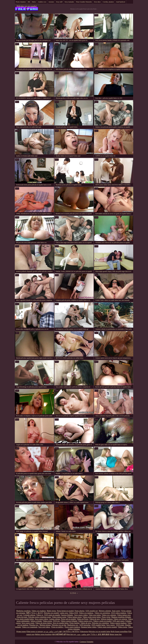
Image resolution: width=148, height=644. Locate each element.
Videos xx (40, 615)
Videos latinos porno (59, 617)
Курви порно (21, 632)
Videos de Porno (83, 619)
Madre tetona (51, 611)
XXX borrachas (85, 625)
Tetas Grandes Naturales (84, 2)
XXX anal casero (119, 621)
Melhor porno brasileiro (43, 634)
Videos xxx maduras (39, 611)
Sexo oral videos (44, 627)
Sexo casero (111, 625)
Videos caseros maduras (118, 623)
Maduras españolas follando (121, 617)
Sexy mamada (69, 2)
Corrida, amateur (108, 2)
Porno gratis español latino (25, 619)
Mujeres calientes (105, 611)
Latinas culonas (55, 619)
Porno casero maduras (72, 627)
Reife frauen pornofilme (119, 632)
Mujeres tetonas (45, 625)
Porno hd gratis (22, 617)
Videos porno (47, 621)
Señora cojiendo (36, 621)
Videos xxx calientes (109, 615)
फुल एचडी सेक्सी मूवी (59, 634)
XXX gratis (120, 625)
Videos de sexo (95, 619)
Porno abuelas (80, 611)
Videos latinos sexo (124, 615)
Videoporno (84, 632)
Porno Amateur (21, 2)
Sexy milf (59, 2)
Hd (29, 2)
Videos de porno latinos (44, 623)
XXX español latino (98, 625)
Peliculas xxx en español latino (27, 7)
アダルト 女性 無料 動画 (100, 634)
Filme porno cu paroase (35, 632)
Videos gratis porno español (107, 627)
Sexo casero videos (81, 615)
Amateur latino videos (89, 627)
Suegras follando (67, 615)
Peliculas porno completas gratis (40, 617)
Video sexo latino (95, 615)
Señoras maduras (107, 619)
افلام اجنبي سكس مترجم (53, 632)
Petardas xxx (34, 625)
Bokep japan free (116, 634)
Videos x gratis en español (102, 621)
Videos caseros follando (69, 621)
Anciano (51, 2)
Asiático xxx (42, 2)
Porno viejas (106, 617)
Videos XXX (74, 613)
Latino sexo (64, 613)
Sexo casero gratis (28, 623)
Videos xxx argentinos (102, 613)
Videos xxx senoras (120, 619)
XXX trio (56, 621)
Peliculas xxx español (51, 613)
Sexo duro (97, 2)
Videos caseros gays (85, 621)
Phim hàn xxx (71, 634)
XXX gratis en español (52, 615)
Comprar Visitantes (87, 642)
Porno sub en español (68, 619)
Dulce (34, 2)
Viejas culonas (126, 611)
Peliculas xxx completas (100, 623)
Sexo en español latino (61, 623)
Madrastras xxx (73, 625)
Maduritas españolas (24, 611)
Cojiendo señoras (29, 615)
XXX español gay (92, 611)
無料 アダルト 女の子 (35, 613)
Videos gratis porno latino (92, 617)
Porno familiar (75, 623)
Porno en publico (58, 627)
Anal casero (116, 611)
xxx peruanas (21, 613)
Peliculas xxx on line (59, 625)
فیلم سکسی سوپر (83, 634)
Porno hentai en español (65, 611)
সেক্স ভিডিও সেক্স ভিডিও (71, 632)
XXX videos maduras (119, 613)
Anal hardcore (121, 2)
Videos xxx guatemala (30, 627)
